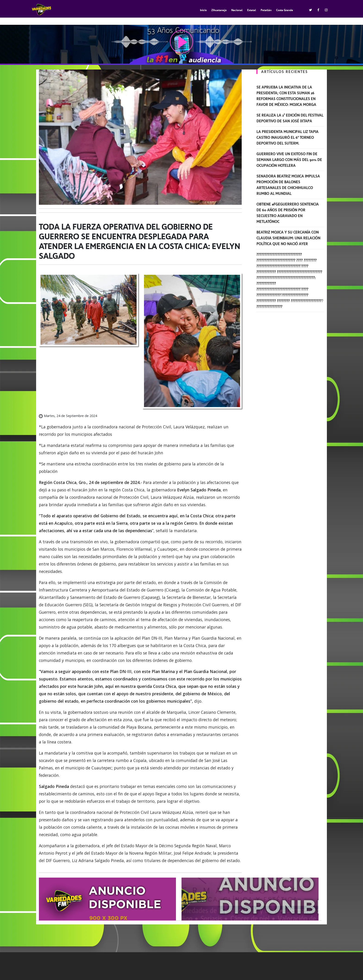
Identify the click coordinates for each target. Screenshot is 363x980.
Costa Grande (285, 10)
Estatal (252, 10)
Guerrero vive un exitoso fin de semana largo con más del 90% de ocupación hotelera (289, 160)
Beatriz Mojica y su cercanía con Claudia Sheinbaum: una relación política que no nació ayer (288, 238)
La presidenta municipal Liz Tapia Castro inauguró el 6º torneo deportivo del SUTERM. (288, 138)
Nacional (237, 10)
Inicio (203, 10)
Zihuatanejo (219, 10)
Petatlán (266, 10)
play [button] (181, 42)
